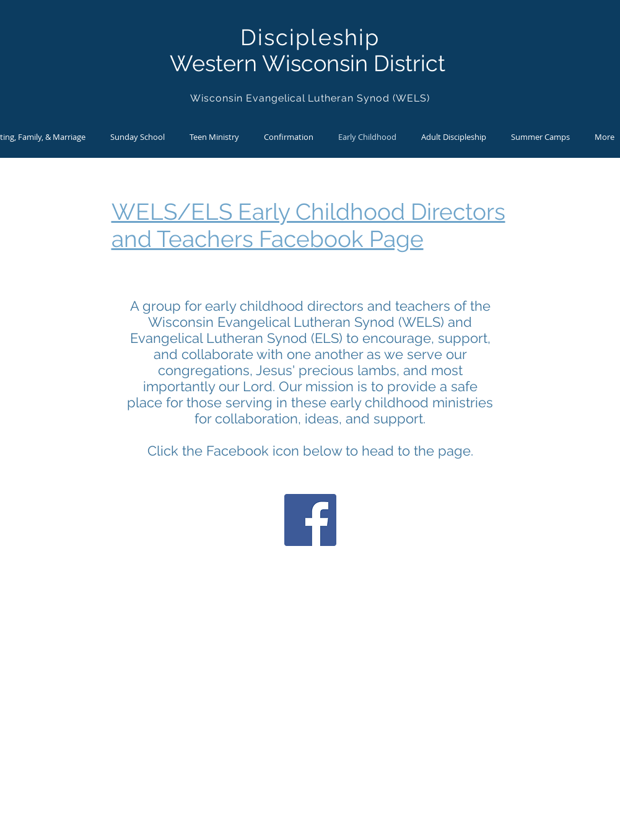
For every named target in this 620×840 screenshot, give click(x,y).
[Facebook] (310, 520)
